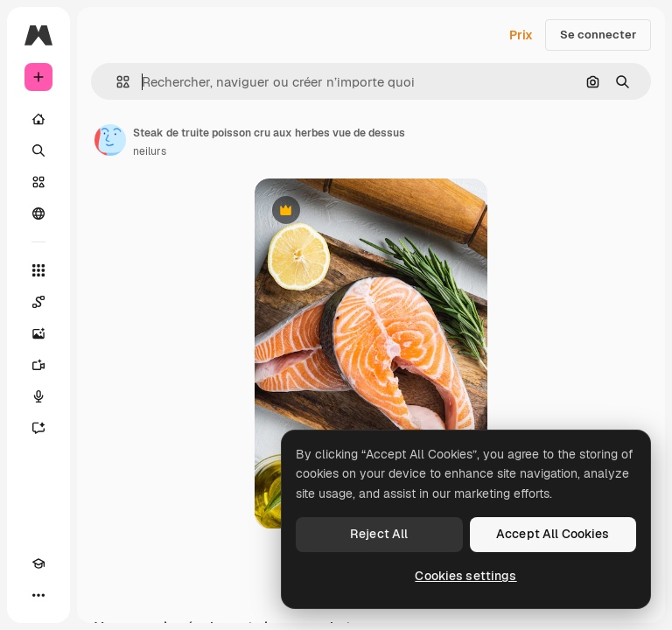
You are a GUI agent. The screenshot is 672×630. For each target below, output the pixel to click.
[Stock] (38, 182)
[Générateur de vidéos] (38, 365)
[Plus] (38, 595)
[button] (116, 82)
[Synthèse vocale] (38, 396)
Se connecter (598, 35)
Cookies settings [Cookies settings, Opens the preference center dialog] (465, 576)
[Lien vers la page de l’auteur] (110, 140)
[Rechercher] (38, 150)
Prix (521, 35)
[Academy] (38, 563)
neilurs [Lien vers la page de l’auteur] (150, 151)
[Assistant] (38, 428)
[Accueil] (38, 119)
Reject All (379, 534)
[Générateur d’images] (38, 333)
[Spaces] (38, 302)
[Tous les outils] (38, 270)
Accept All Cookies (553, 534)
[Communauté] (38, 213)
